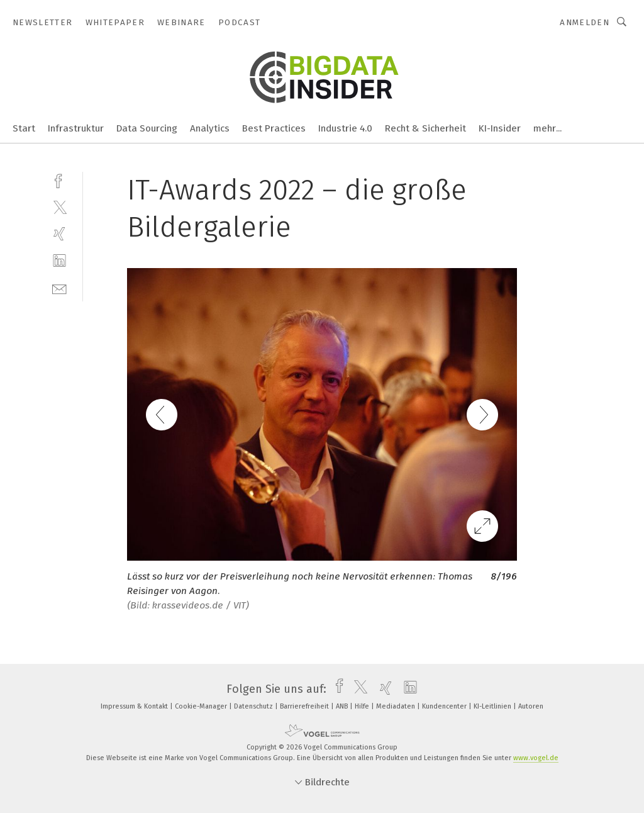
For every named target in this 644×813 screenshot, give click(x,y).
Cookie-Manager (202, 706)
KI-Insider (500, 128)
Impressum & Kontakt (135, 706)
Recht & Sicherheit (425, 128)
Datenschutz (254, 706)
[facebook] (59, 180)
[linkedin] (59, 261)
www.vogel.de (536, 758)
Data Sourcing (147, 128)
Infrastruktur (76, 128)
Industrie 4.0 (345, 128)
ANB (343, 706)
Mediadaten (397, 706)
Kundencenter (445, 706)
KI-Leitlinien (493, 706)
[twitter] (59, 207)
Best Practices (274, 128)
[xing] (59, 234)
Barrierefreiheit (305, 706)
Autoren (531, 706)
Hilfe (363, 706)
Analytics (210, 128)
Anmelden (585, 22)
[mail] (59, 288)
